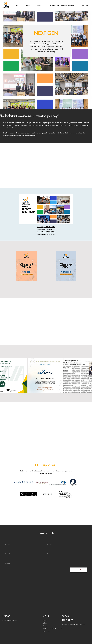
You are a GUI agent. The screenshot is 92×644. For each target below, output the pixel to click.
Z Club (45, 626)
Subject (50, 554)
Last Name (51, 545)
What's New (47, 632)
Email (7, 554)
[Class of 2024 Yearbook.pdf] (26, 266)
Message (8, 563)
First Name (9, 545)
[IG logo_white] (66, 620)
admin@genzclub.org (11, 620)
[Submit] (79, 570)
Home (45, 620)
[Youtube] (72, 620)
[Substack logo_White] (69, 620)
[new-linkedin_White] (63, 620)
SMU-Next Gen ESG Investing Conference (52, 629)
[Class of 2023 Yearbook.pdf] (66, 266)
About (45, 623)
